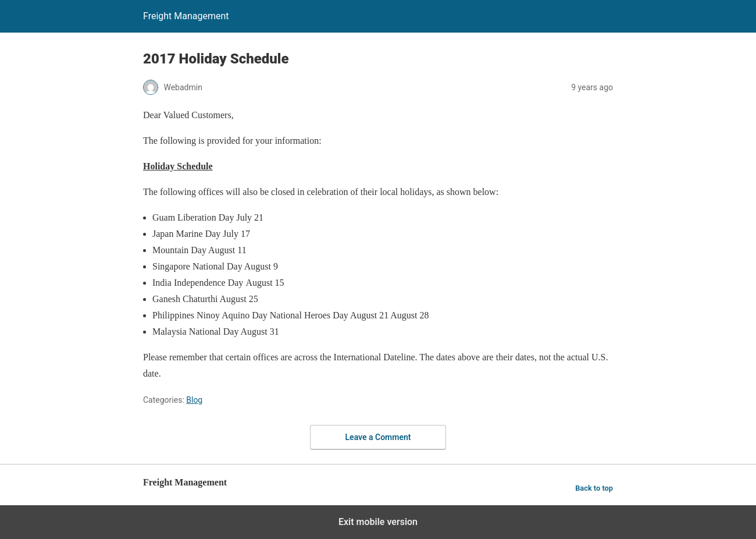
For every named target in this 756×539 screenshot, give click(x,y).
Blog (194, 400)
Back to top (594, 488)
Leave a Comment (378, 437)
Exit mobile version (378, 522)
